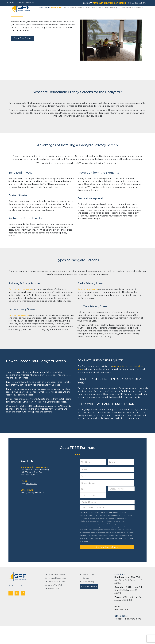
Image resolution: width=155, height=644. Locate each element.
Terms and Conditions (122, 556)
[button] (11, 611)
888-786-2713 (141, 3)
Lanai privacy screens (19, 337)
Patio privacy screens (88, 311)
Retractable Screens (75, 14)
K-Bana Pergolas (115, 14)
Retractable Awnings (134, 14)
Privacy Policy (85, 559)
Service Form (54, 606)
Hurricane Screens (97, 14)
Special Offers (88, 592)
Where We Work (55, 603)
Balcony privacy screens (20, 311)
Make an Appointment (26, 3)
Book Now (59, 14)
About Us (46, 14)
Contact (11, 3)
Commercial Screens (57, 599)
